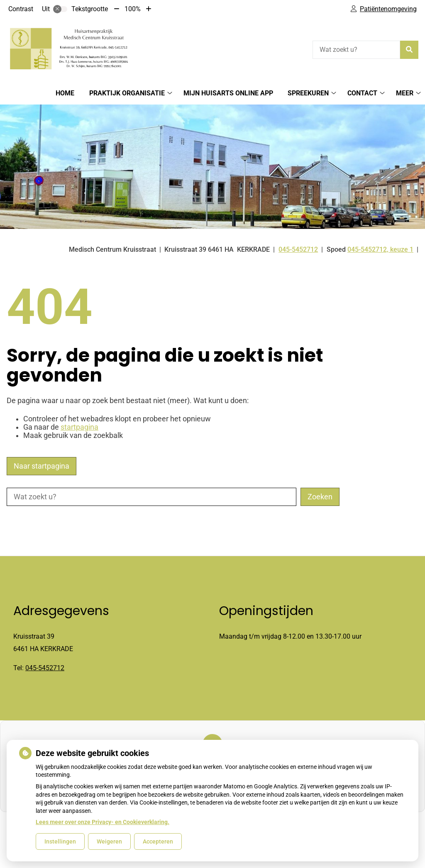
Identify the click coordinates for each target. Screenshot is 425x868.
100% (133, 9)
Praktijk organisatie (127, 93)
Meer (405, 93)
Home (65, 93)
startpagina (79, 427)
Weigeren (109, 841)
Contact (362, 93)
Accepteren (158, 841)
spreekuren (308, 93)
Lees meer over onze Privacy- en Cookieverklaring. (103, 822)
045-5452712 (45, 668)
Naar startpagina (42, 466)
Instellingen (60, 841)
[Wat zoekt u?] (356, 50)
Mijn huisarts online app (228, 93)
